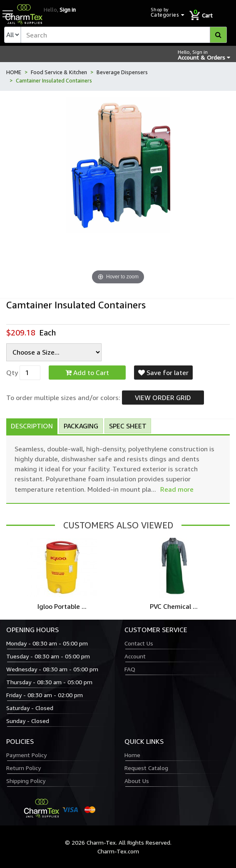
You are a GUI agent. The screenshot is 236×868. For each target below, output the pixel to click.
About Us (137, 781)
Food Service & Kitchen (59, 72)
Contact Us (139, 643)
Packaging (81, 426)
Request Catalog (146, 768)
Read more (177, 489)
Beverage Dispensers (122, 72)
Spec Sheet (128, 426)
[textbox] (124, 35)
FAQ (130, 669)
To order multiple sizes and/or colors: (63, 398)
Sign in (68, 10)
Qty (12, 373)
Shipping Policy (26, 781)
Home (132, 755)
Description (32, 426)
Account (135, 656)
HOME (14, 72)
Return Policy (24, 768)
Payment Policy (26, 755)
